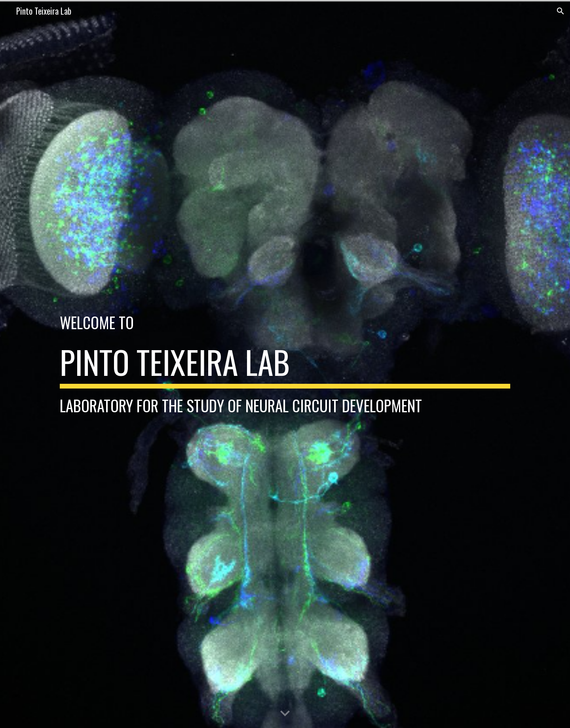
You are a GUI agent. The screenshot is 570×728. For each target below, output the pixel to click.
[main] (285, 322)
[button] (560, 11)
